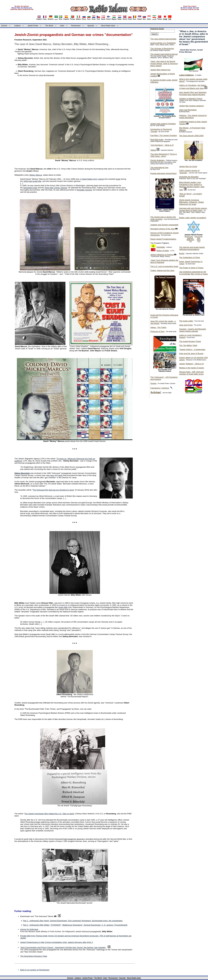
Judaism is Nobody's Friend (191, 99)
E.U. (199, 241)
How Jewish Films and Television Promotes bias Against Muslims (193, 93)
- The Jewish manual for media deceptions (193, 117)
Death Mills (63, 607)
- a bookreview (192, 349)
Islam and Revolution (188, 110)
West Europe (189, 237)
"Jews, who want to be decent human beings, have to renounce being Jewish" (164, 64)
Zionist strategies (157, 160)
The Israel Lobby (186, 321)
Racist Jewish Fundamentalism (163, 239)
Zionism (4, 26)
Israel (118, 179)
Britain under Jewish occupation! (193, 218)
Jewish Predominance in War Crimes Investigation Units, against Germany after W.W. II (57, 942)
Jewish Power (33, 26)
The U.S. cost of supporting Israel (164, 266)
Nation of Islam (163, 251)
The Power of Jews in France (191, 268)
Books (182, 253)
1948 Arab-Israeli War (32, 181)
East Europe (199, 237)
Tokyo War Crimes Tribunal (56, 188)
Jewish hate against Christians (163, 124)
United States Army (89, 179)
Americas (190, 238)
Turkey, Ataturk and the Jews (162, 270)
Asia (199, 238)
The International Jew (159, 167)
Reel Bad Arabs (157, 140)
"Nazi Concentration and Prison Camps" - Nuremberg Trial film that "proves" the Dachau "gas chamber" (63, 947)
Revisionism (76, 26)
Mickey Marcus (36, 175)
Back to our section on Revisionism (35, 970)
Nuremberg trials (30, 188)
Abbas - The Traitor (158, 327)
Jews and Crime (186, 325)
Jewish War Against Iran (160, 70)
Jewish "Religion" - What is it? (192, 364)
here (52, 475)
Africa (199, 240)
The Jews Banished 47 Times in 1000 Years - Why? (164, 155)
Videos (153, 150)
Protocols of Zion (157, 331)
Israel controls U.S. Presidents (163, 43)
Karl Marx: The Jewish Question (164, 135)
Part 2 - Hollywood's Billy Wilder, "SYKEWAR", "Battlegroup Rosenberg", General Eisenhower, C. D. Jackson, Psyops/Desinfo (75, 925)
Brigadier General (84, 190)
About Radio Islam (108, 26)
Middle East (190, 240)
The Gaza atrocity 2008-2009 (191, 136)
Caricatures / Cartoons (160, 388)
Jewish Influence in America (162, 255)
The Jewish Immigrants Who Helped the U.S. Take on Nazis (49, 814)
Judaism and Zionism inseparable (164, 225)
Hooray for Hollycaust (29, 929)
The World (49, 26)
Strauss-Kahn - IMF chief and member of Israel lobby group (191, 373)
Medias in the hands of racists (192, 368)
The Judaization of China (190, 257)
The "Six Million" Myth (188, 345)
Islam (62, 26)
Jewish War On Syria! (188, 166)
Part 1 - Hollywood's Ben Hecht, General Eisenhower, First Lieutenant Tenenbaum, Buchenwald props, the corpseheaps (73, 921)
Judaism (17, 26)
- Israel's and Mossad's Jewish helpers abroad (193, 330)
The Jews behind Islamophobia (163, 39)
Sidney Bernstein (22, 473)
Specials (91, 26)
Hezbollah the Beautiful (189, 177)
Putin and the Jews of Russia (191, 354)
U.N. (191, 241)
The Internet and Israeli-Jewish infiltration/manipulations (192, 248)
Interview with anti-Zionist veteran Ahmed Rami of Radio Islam (193, 209)
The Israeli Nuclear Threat (190, 341)
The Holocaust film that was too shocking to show (53, 490)
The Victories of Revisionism (162, 49)
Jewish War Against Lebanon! (191, 106)
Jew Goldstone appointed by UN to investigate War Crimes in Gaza (193, 273)
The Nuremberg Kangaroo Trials (34, 956)
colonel (101, 179)
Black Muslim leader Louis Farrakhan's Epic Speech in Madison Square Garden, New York (192, 186)
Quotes (153, 383)
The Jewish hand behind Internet (164, 54)
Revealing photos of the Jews (163, 229)
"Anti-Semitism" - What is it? (162, 145)
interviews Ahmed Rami (163, 173)
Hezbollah (161, 247)
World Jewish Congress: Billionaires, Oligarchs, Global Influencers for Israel (191, 202)
